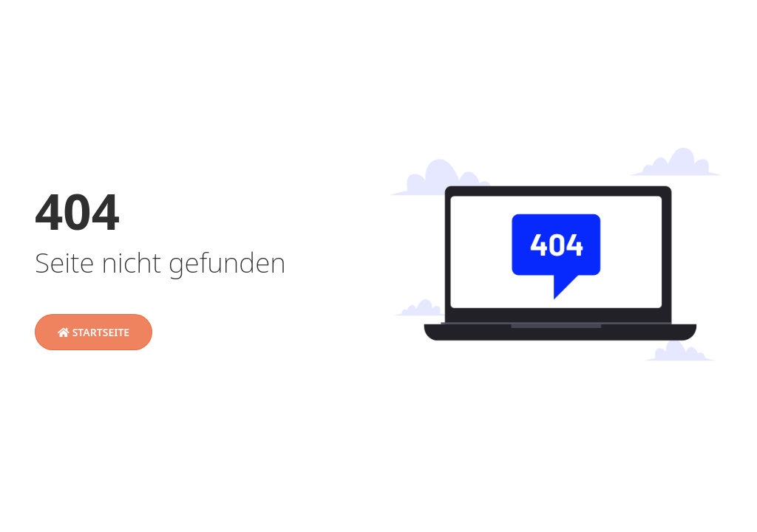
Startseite (94, 332)
